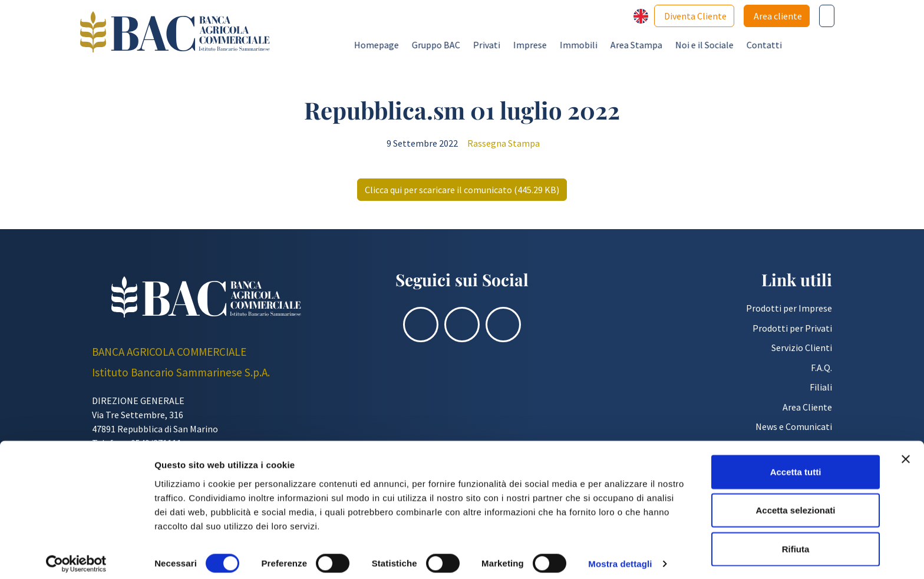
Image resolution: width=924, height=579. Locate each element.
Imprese (584, 45)
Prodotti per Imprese (789, 308)
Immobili (632, 45)
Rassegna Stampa (504, 143)
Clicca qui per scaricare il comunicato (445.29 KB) (462, 190)
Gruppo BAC (490, 45)
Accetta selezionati (795, 502)
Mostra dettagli (620, 556)
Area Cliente (807, 407)
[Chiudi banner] (906, 451)
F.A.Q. (821, 368)
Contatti (818, 45)
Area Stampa (690, 45)
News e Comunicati (794, 426)
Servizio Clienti (802, 348)
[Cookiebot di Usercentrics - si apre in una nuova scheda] (76, 556)
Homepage (430, 45)
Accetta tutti (796, 463)
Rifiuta (796, 540)
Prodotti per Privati (792, 328)
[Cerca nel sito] (827, 16)
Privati (540, 45)
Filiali (821, 387)
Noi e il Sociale (758, 45)
